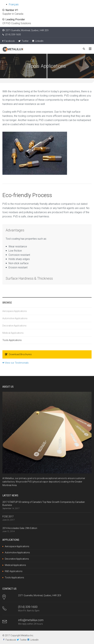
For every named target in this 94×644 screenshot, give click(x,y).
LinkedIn (38, 41)
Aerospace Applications (15, 311)
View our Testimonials (16, 363)
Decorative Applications (14, 326)
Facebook (9, 41)
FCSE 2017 (8, 517)
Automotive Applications (15, 318)
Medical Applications (13, 333)
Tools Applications (12, 340)
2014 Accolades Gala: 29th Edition (20, 528)
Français (14, 4)
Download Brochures (18, 354)
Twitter (23, 41)
